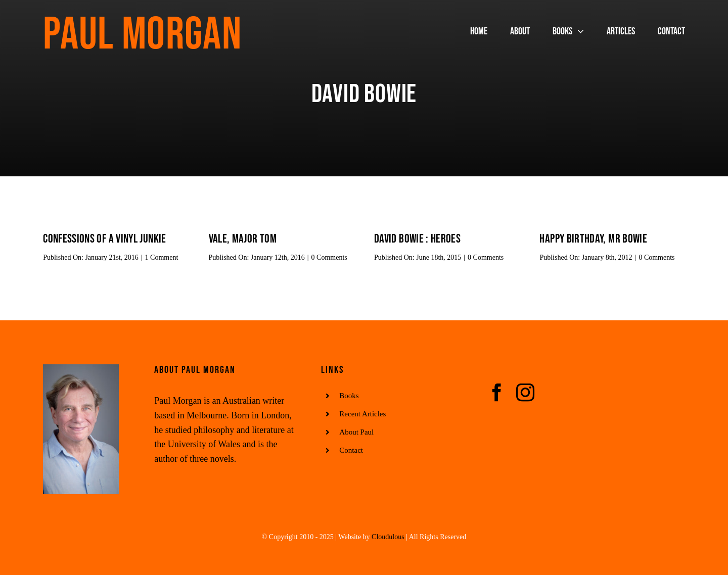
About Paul (356, 432)
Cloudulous (388, 537)
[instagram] (525, 393)
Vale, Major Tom (243, 239)
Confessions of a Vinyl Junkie (104, 239)
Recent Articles (362, 414)
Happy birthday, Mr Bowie (593, 239)
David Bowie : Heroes (417, 239)
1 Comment (162, 257)
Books (349, 396)
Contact (351, 450)
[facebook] (497, 393)
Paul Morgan (142, 35)
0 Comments (329, 257)
